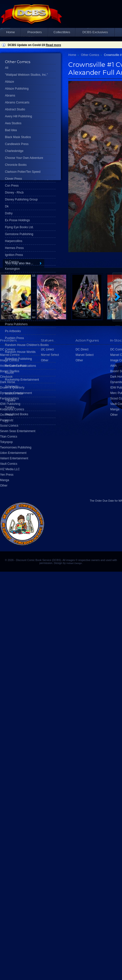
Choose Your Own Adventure (24, 158)
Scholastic (12, 387)
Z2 (7, 421)
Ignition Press (14, 255)
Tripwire (10, 400)
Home (11, 32)
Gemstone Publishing (19, 234)
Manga (5, 480)
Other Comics (90, 55)
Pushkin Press (14, 338)
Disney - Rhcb (14, 193)
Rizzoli (9, 373)
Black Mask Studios (18, 137)
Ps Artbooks (13, 331)
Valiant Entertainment (14, 458)
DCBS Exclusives (95, 32)
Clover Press (13, 179)
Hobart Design (74, 563)
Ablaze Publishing (17, 89)
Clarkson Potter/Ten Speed (23, 172)
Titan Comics (9, 437)
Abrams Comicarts (17, 102)
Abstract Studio (15, 109)
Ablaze (10, 82)
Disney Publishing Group (21, 199)
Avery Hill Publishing (18, 116)
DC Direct (82, 349)
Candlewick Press (17, 144)
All (7, 68)
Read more (53, 45)
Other (4, 486)
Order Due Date (104, 501)
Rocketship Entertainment (22, 380)
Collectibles (62, 32)
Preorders (35, 32)
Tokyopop (6, 442)
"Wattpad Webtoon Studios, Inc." (26, 75)
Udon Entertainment (13, 453)
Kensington (12, 269)
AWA (113, 366)
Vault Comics (9, 464)
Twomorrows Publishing (16, 447)
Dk (7, 206)
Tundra (10, 407)
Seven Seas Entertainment (18, 431)
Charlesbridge (14, 151)
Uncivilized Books (17, 414)
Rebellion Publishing (18, 359)
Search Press (14, 393)
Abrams (10, 96)
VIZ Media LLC (10, 469)
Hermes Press (14, 248)
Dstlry (9, 213)
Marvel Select (85, 355)
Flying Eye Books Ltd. (19, 227)
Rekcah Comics (15, 366)
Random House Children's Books (27, 345)
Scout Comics (9, 426)
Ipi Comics (12, 262)
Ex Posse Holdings (17, 220)
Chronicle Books (16, 165)
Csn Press (12, 186)
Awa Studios (13, 123)
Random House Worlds (20, 352)
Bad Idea (11, 130)
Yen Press (7, 475)
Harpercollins (14, 241)
